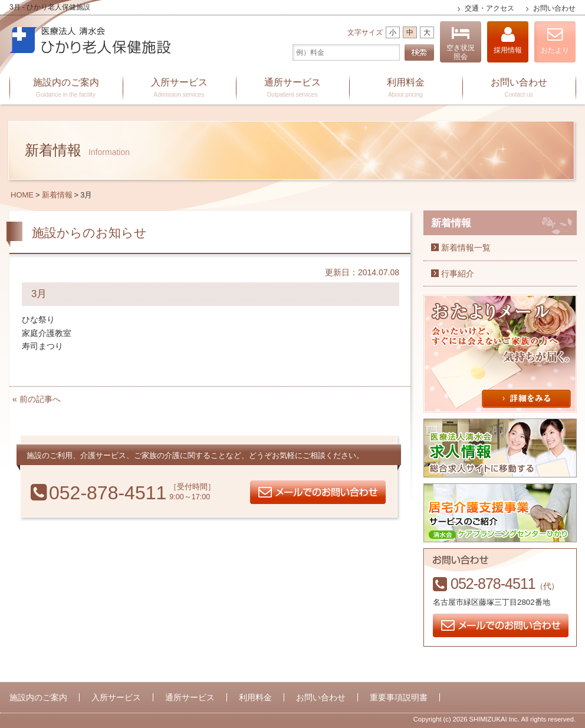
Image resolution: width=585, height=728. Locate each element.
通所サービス (292, 88)
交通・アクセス (489, 8)
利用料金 (406, 88)
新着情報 (57, 195)
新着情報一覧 (466, 248)
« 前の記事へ (37, 399)
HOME (22, 195)
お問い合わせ (554, 8)
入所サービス (179, 88)
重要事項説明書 (399, 697)
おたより (555, 40)
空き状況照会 (461, 43)
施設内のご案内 (66, 88)
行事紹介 (458, 274)
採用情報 (508, 40)
